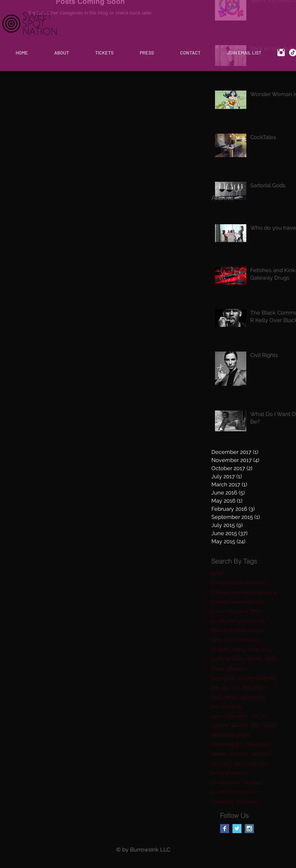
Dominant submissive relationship (244, 592)
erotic (217, 659)
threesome (247, 801)
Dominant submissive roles (238, 602)
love (236, 687)
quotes (270, 725)
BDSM (217, 573)
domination (260, 649)
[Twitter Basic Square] (237, 829)
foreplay (237, 668)
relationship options (231, 735)
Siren (216, 640)
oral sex (259, 716)
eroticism (235, 659)
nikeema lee (253, 697)
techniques (222, 801)
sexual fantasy (226, 783)
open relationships (229, 716)
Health (218, 621)
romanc (219, 754)
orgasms (220, 725)
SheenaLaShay (250, 630)
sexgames (255, 764)
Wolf (230, 640)
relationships (259, 744)
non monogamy (227, 706)
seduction (261, 754)
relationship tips (227, 744)
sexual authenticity (230, 773)
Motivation (221, 630)
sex (238, 764)
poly (255, 725)
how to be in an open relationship (244, 678)
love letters (255, 687)
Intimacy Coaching (246, 621)
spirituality (222, 792)
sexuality (252, 783)
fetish (270, 659)
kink (215, 687)
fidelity (218, 668)
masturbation (224, 697)
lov (225, 687)
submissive (246, 792)
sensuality (221, 764)
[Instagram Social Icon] (249, 829)
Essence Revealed (229, 611)
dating (239, 649)
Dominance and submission (238, 583)
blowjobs (220, 649)
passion (240, 725)
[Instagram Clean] (281, 53)
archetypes (249, 640)
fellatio (255, 659)
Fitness (258, 611)
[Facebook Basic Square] (225, 829)
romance (239, 754)
